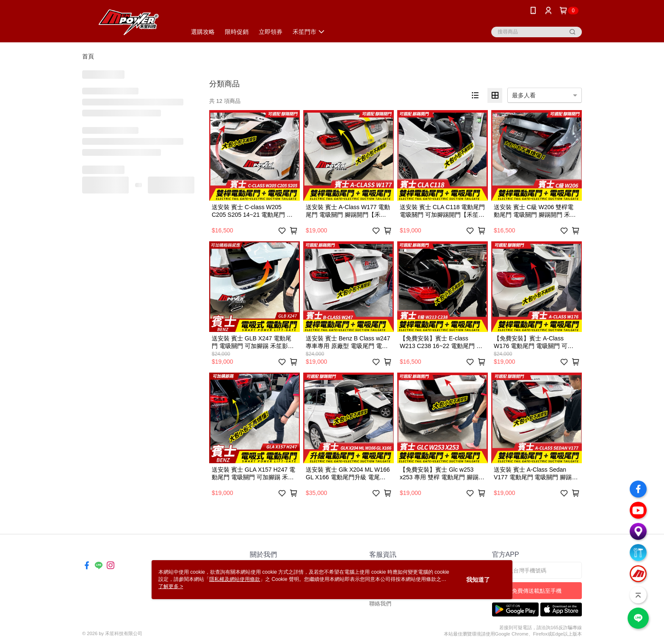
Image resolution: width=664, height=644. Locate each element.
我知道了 (478, 580)
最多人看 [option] (524, 95)
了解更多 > (171, 586)
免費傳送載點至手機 (537, 591)
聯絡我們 (380, 604)
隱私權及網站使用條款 (235, 579)
